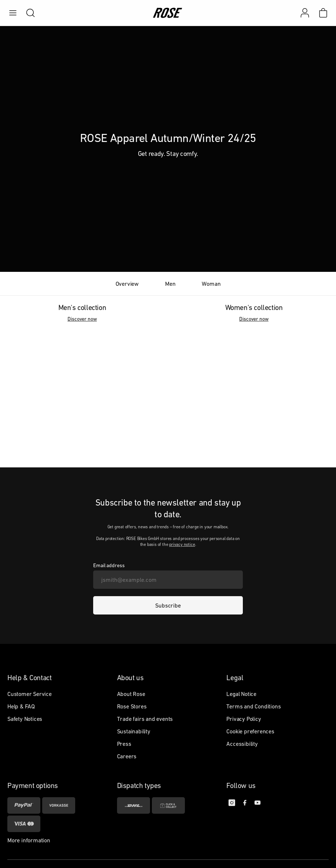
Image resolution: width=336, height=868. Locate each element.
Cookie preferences (250, 731)
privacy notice (182, 544)
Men (170, 284)
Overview (127, 284)
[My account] (305, 13)
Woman (211, 284)
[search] (27, 13)
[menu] (13, 13)
